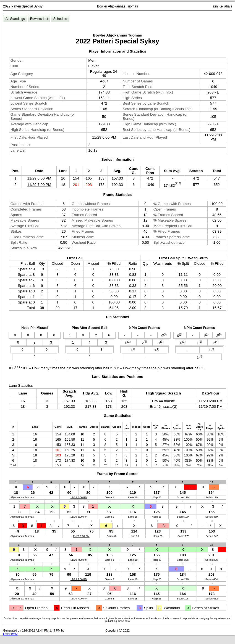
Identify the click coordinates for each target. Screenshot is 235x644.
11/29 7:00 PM (213, 137)
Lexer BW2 (10, 634)
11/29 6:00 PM (104, 137)
